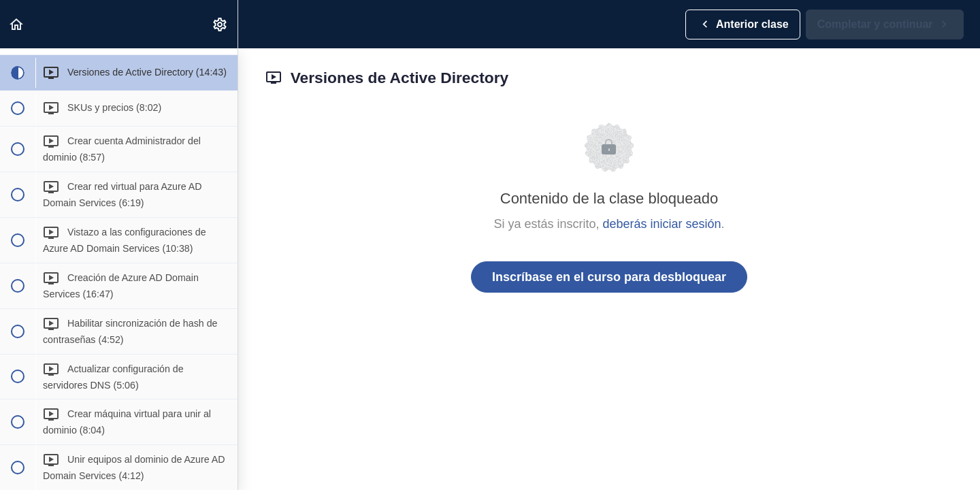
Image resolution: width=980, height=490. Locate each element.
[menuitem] (220, 24)
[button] (17, 24)
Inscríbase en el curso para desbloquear (609, 277)
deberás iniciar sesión (661, 224)
